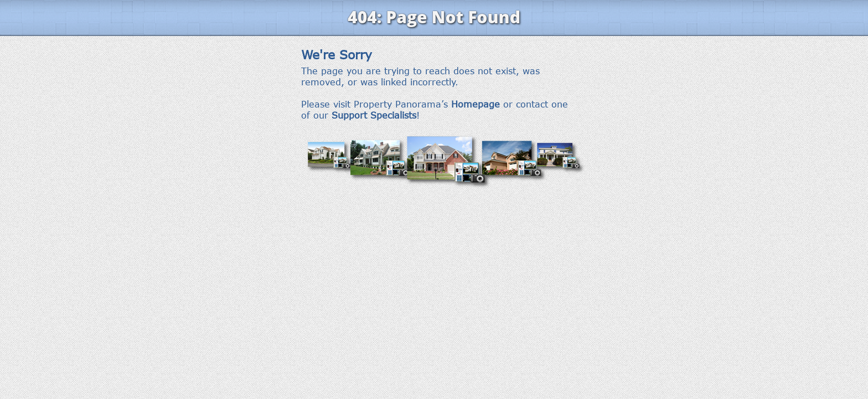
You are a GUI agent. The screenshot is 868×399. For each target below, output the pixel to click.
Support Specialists (374, 115)
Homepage (476, 104)
